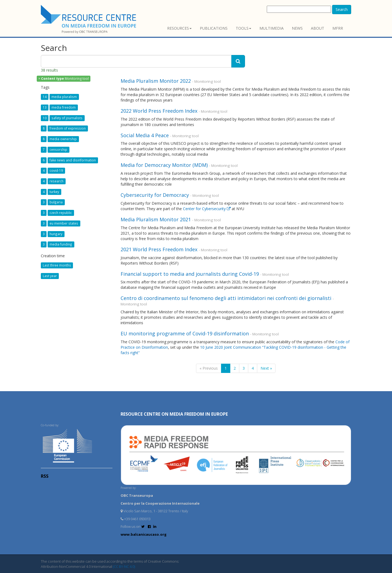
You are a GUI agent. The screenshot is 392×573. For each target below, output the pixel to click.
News (297, 28)
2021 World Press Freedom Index (159, 249)
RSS (45, 476)
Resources (179, 28)
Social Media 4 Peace (145, 135)
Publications (214, 28)
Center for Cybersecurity (207, 209)
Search (342, 9)
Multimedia (272, 28)
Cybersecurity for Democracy (155, 195)
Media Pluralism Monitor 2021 (156, 219)
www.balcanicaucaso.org (144, 534)
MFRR (338, 28)
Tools (244, 28)
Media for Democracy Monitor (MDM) (164, 165)
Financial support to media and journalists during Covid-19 (190, 274)
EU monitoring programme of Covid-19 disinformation (185, 333)
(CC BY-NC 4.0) (124, 566)
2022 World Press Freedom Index (159, 111)
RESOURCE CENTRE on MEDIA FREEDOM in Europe (174, 414)
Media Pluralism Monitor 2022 (156, 81)
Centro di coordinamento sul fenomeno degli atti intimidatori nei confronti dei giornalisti (227, 298)
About (318, 28)
